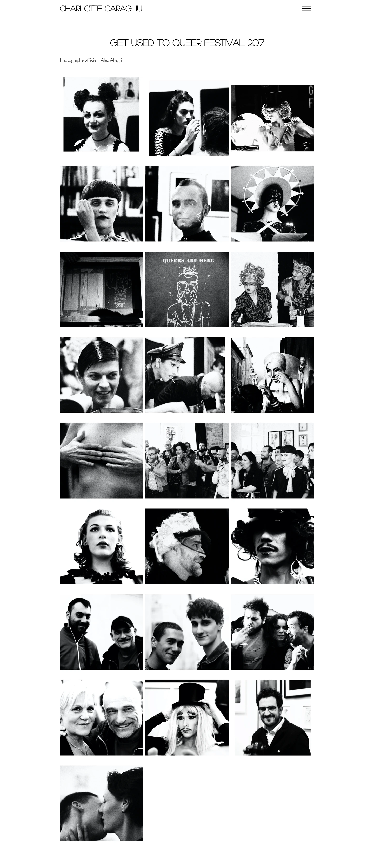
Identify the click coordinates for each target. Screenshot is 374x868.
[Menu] (306, 8)
